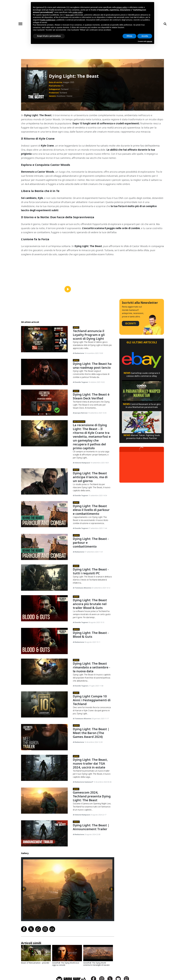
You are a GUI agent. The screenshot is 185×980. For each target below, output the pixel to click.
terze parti (70, 15)
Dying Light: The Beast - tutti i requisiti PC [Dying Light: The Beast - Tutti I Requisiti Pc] (91, 571)
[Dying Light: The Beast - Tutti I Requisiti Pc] (44, 578)
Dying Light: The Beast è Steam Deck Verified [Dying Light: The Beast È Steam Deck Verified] (91, 396)
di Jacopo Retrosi (80, 413)
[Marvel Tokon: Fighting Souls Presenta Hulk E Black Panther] (142, 422)
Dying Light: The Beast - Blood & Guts (91, 635)
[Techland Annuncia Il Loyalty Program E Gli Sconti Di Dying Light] (44, 339)
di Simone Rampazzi (82, 463)
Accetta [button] (145, 36)
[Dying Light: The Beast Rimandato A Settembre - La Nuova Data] (44, 672)
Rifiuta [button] (129, 36)
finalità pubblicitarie (48, 20)
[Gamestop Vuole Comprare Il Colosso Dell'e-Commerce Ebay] (142, 360)
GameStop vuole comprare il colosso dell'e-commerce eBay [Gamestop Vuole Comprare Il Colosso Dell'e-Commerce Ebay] (142, 374)
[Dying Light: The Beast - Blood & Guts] (44, 641)
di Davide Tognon (81, 382)
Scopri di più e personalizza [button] (49, 36)
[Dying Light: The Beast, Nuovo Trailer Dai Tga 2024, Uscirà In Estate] (44, 768)
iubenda (149, 41)
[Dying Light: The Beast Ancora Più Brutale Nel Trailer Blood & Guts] (44, 608)
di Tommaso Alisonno (82, 588)
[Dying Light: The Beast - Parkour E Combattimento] (44, 547)
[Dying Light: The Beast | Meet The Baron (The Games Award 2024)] (44, 737)
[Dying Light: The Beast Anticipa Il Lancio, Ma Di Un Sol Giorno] (44, 481)
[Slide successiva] (112, 889)
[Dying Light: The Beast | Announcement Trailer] (44, 833)
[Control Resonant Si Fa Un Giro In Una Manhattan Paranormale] (142, 391)
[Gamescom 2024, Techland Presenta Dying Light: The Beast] (44, 801)
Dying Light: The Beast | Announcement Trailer (91, 827)
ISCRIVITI (131, 323)
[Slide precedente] (24, 889)
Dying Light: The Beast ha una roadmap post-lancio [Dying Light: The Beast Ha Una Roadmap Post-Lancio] (92, 366)
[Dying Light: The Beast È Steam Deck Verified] (44, 403)
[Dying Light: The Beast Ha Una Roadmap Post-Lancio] (44, 372)
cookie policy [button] (77, 12)
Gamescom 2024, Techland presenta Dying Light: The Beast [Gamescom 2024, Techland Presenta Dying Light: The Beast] (92, 796)
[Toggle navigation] (20, 24)
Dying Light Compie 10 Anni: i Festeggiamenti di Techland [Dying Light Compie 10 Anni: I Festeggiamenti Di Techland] (92, 700)
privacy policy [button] (122, 7)
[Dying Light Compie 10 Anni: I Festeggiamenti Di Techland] (44, 704)
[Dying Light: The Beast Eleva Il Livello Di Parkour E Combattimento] (44, 514)
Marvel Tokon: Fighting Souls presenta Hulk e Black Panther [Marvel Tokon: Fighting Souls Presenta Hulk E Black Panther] (142, 437)
